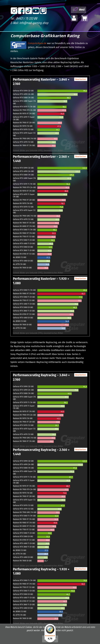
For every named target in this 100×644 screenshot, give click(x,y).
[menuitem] (79, 10)
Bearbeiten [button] (81, 79)
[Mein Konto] (74, 18)
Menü (79, 9)
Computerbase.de (37, 43)
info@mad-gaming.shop (34, 23)
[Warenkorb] (84, 18)
